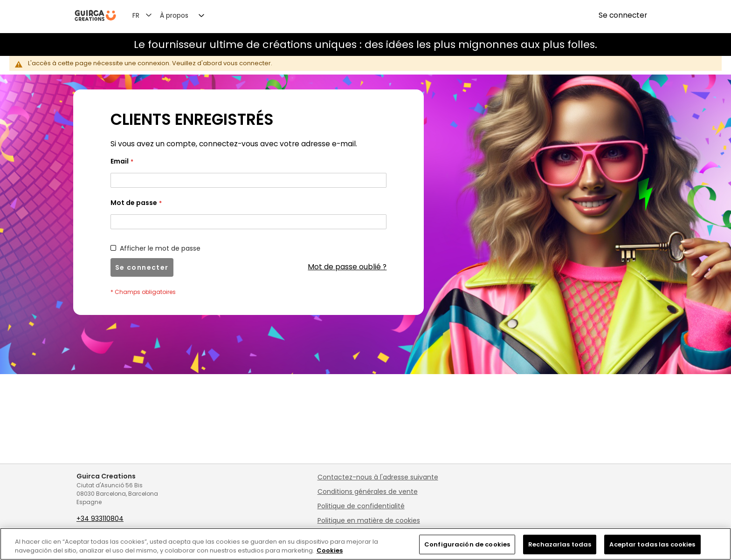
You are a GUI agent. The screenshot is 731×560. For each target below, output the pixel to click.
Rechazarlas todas (560, 544)
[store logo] (95, 16)
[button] (148, 15)
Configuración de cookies (467, 544)
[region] (365, 544)
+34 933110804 (100, 519)
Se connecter (623, 15)
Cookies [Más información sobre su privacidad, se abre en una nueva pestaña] (330, 550)
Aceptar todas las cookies (652, 544)
